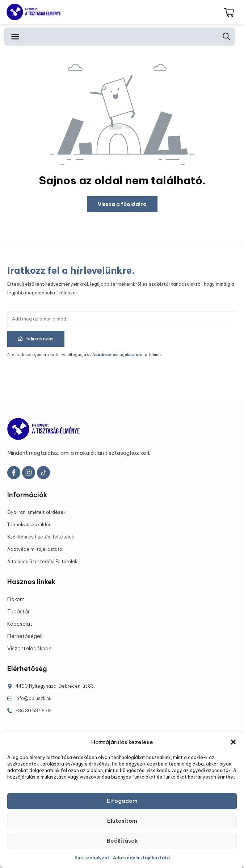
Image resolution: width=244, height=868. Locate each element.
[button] (233, 742)
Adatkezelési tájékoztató (117, 355)
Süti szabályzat (92, 858)
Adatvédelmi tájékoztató (141, 858)
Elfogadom (122, 801)
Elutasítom (122, 821)
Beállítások (122, 841)
